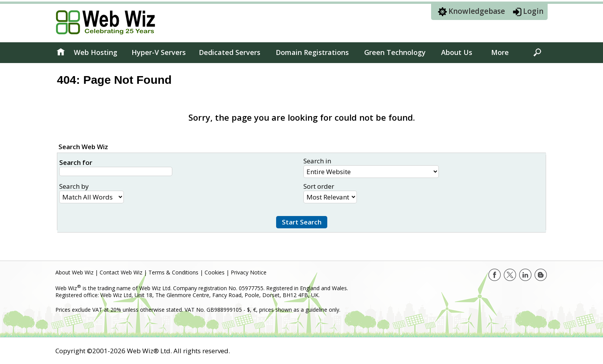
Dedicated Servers (230, 52)
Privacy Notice (249, 272)
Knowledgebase (477, 11)
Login (533, 11)
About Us (457, 52)
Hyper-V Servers (159, 52)
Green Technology (395, 52)
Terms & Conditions (173, 272)
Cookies (215, 272)
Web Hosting (96, 52)
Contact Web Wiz (121, 272)
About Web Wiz (74, 272)
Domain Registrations (312, 52)
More (500, 52)
